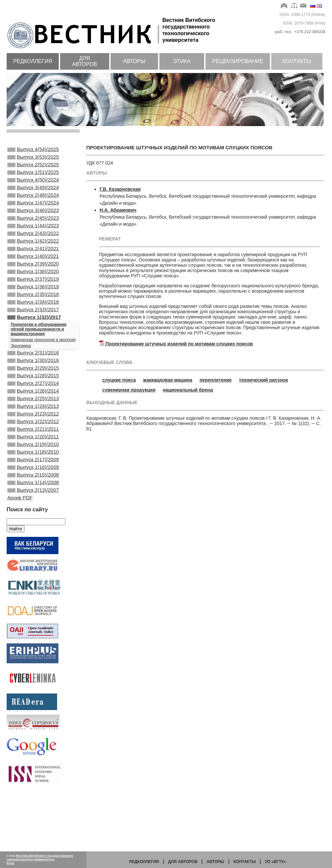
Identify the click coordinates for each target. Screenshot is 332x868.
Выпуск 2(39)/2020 (33, 284)
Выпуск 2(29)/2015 (33, 402)
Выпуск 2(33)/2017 (33, 338)
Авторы (134, 61)
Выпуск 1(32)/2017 (34, 347)
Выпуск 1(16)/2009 (33, 518)
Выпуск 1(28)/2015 (33, 411)
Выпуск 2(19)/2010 (33, 491)
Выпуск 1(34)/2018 (33, 329)
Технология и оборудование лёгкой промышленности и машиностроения (39, 360)
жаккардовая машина (168, 380)
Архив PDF (20, 553)
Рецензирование (238, 61)
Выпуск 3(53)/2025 (33, 159)
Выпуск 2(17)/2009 (33, 509)
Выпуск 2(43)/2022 (33, 249)
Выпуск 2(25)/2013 (33, 438)
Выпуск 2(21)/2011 (33, 473)
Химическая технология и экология (43, 370)
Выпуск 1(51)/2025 (33, 177)
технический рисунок (264, 380)
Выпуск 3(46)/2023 (33, 222)
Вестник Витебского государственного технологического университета (40, 858)
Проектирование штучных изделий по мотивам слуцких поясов (179, 344)
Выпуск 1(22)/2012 (33, 465)
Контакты (297, 61)
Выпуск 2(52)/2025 (33, 168)
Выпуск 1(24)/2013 (33, 447)
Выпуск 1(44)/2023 (33, 240)
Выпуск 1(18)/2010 (33, 500)
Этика (182, 61)
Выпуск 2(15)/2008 (33, 527)
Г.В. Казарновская (120, 189)
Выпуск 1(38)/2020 (33, 293)
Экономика (21, 376)
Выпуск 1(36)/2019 (33, 311)
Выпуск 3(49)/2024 (33, 195)
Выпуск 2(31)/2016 (33, 384)
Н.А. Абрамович (118, 210)
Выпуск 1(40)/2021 (33, 275)
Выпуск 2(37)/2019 (33, 302)
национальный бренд (188, 390)
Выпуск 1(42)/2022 (33, 257)
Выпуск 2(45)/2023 (33, 231)
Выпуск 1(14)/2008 (33, 536)
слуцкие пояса (119, 380)
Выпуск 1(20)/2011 (33, 482)
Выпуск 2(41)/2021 (33, 266)
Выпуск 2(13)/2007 (33, 545)
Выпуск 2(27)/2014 (33, 420)
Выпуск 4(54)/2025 (33, 150)
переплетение (216, 380)
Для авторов (84, 61)
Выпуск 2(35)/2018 (33, 320)
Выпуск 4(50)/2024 (33, 186)
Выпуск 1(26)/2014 (33, 429)
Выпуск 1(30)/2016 (33, 393)
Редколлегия (33, 61)
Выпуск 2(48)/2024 (33, 204)
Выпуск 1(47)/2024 (33, 213)
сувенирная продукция (129, 390)
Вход (10, 863)
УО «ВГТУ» (275, 862)
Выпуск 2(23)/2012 (33, 456)
